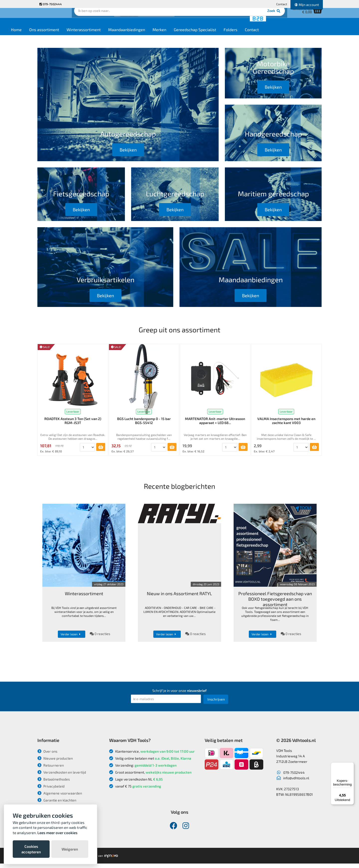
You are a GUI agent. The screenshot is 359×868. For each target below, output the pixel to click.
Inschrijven (216, 704)
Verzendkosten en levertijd (62, 777)
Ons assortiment (74, 35)
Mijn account (307, 5)
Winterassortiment (114, 35)
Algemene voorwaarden (60, 798)
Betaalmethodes (54, 784)
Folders (261, 35)
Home (46, 35)
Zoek (214, 19)
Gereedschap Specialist (225, 35)
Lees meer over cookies (57, 833)
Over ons (47, 756)
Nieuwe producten (55, 763)
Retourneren (51, 770)
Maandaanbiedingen (157, 35)
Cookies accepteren (31, 849)
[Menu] (351, 765)
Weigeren (70, 849)
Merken (190, 35)
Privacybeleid (51, 791)
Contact (282, 4)
